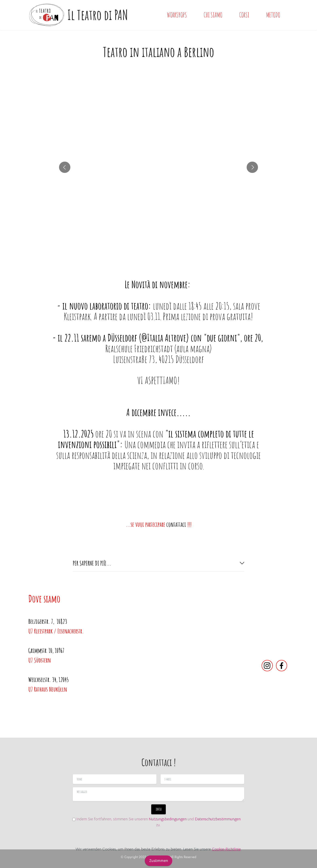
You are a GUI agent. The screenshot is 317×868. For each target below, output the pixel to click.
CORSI (244, 15)
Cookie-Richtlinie (226, 858)
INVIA (159, 809)
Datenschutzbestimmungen (218, 819)
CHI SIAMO (213, 15)
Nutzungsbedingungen (168, 819)
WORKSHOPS (177, 15)
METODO (273, 15)
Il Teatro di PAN (98, 15)
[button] (65, 175)
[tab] (158, 563)
